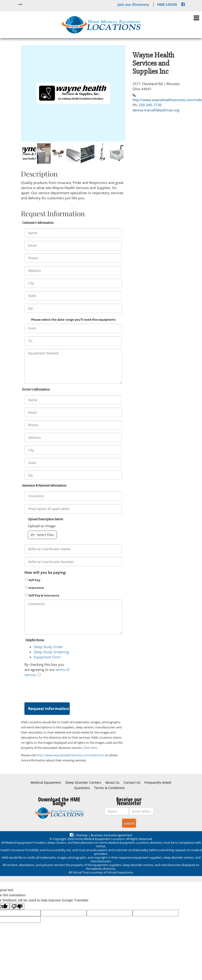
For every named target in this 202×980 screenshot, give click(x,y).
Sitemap (82, 835)
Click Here (90, 748)
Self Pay (33, 580)
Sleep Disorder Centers (83, 783)
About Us (112, 783)
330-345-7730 (150, 105)
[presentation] (60, 689)
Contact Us (132, 783)
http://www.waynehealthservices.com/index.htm (71, 755)
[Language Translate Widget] (20, 4)
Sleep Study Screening (51, 652)
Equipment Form (47, 657)
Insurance (34, 588)
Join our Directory (133, 4)
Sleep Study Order (48, 647)
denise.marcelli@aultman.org (156, 110)
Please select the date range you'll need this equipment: (74, 320)
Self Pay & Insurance (42, 595)
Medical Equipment (46, 783)
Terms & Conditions (109, 788)
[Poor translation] (17, 906)
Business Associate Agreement (112, 835)
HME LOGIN (167, 4)
